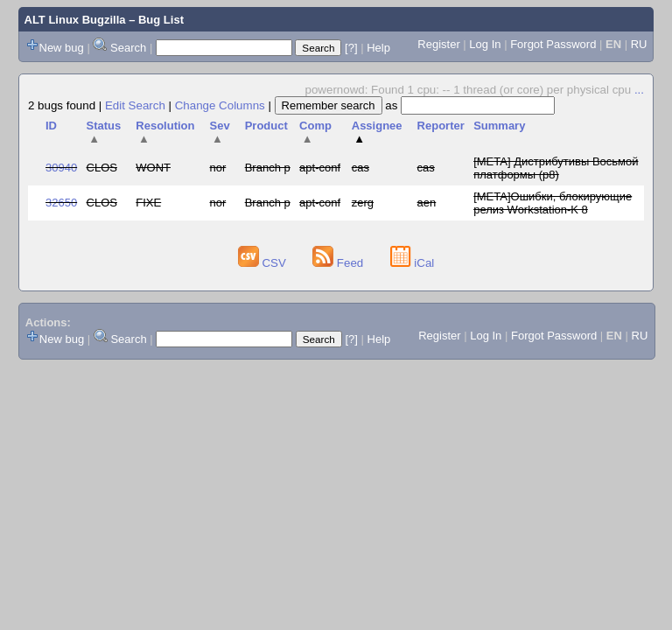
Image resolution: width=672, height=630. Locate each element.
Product (266, 126)
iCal (413, 263)
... (639, 90)
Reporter (441, 126)
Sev (220, 132)
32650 (61, 203)
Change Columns (220, 105)
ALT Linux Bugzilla (75, 20)
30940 (61, 168)
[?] (351, 48)
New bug (62, 48)
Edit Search (135, 105)
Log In (485, 44)
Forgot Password (553, 44)
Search (128, 48)
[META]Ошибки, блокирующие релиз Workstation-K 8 (553, 203)
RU (639, 44)
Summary (499, 126)
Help (378, 48)
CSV (264, 263)
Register (438, 44)
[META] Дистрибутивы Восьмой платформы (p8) (556, 168)
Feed (339, 263)
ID (51, 126)
